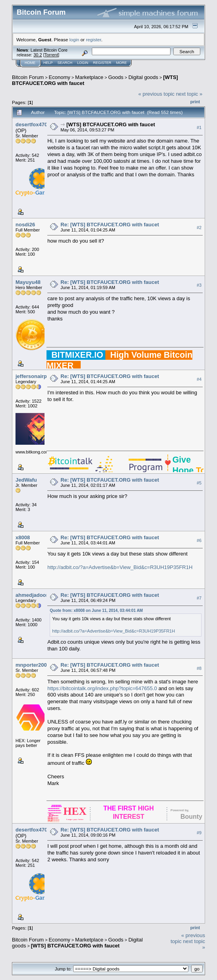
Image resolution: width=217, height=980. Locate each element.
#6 (199, 540)
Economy (60, 77)
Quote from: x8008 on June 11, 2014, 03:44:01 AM (96, 611)
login (75, 40)
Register (102, 63)
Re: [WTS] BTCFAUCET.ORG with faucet (110, 225)
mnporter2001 (33, 665)
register (93, 40)
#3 (199, 285)
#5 (199, 483)
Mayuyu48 (28, 282)
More (121, 63)
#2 (199, 228)
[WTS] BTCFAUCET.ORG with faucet (111, 124)
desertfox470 (31, 124)
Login (83, 63)
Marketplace (89, 77)
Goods (116, 77)
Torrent (51, 55)
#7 (199, 598)
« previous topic (156, 94)
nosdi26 (25, 225)
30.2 (38, 55)
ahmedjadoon (32, 595)
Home (30, 63)
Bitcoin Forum (28, 77)
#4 (199, 379)
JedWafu (26, 480)
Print (195, 102)
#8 (199, 668)
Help (48, 63)
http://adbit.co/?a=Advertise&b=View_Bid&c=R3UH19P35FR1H (120, 567)
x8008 (23, 537)
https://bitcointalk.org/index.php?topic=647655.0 (102, 688)
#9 (199, 833)
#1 (199, 127)
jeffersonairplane (36, 376)
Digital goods (143, 77)
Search (65, 63)
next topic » (189, 94)
